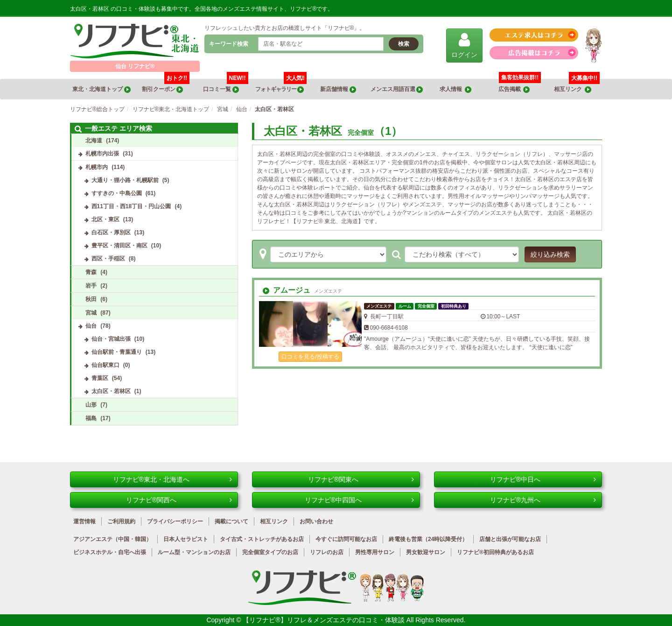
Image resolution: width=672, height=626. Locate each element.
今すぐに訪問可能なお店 (346, 539)
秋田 (91, 299)
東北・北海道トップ (101, 89)
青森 (91, 272)
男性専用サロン (375, 552)
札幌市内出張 (102, 154)
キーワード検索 (229, 44)
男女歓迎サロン (426, 552)
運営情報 (84, 521)
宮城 (91, 313)
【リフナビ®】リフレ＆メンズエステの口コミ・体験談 (324, 620)
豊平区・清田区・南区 (119, 246)
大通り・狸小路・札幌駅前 (125, 180)
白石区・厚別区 (111, 232)
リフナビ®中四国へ (359, 500)
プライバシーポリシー (175, 521)
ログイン (464, 45)
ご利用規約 (121, 521)
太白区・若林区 (111, 391)
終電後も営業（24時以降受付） (428, 539)
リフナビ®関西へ (179, 500)
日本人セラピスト (186, 539)
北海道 (94, 141)
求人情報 (455, 89)
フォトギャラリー (281, 86)
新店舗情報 (338, 89)
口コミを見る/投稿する (310, 357)
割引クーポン (166, 86)
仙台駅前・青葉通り (117, 352)
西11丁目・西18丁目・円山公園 (131, 206)
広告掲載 (514, 89)
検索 (404, 44)
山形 (91, 405)
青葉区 (100, 378)
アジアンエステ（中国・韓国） (112, 539)
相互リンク (577, 86)
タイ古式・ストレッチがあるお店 (262, 539)
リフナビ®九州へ (543, 500)
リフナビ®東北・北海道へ (172, 479)
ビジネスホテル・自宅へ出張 (110, 552)
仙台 (91, 326)
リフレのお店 (327, 552)
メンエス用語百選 (397, 89)
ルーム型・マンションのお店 (194, 552)
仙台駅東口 (105, 365)
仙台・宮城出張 (111, 339)
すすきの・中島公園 (117, 193)
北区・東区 (105, 219)
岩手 (91, 286)
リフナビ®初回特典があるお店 (495, 552)
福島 (91, 418)
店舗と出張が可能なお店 (510, 539)
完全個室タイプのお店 (270, 552)
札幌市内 (97, 167)
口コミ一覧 (225, 86)
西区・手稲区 (108, 259)
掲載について (231, 521)
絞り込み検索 (550, 254)
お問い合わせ (316, 521)
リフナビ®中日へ (543, 479)
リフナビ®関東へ (361, 479)
